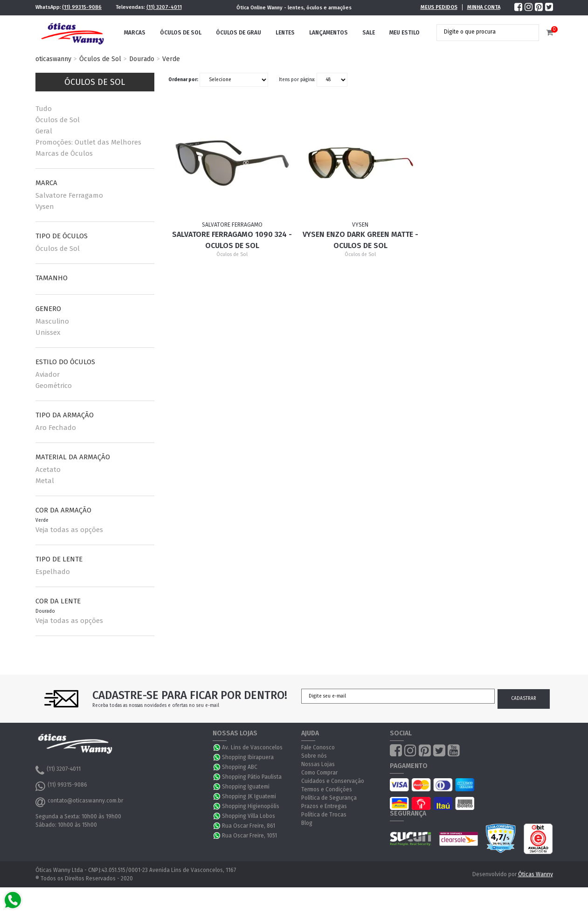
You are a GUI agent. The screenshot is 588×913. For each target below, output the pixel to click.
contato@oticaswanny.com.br (79, 802)
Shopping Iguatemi (246, 787)
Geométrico (54, 386)
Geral (44, 131)
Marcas (135, 33)
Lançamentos (329, 33)
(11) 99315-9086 (82, 7)
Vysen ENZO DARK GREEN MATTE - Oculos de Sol (360, 240)
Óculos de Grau (239, 33)
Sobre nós (314, 756)
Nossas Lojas (318, 764)
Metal (45, 481)
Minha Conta (484, 7)
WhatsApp (217, 747)
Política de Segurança (329, 798)
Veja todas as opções (69, 530)
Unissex (48, 332)
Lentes (285, 33)
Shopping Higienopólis (251, 806)
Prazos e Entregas (324, 806)
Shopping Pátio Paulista (252, 777)
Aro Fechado (56, 428)
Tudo (44, 109)
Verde (171, 59)
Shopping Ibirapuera (248, 757)
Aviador (48, 374)
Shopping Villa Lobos (249, 816)
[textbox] (481, 32)
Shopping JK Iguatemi (249, 796)
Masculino (52, 321)
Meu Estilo (405, 33)
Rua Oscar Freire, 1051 (249, 836)
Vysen (45, 207)
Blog (307, 823)
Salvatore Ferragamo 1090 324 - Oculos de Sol (232, 240)
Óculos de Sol (181, 33)
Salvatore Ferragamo (69, 195)
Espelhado (53, 572)
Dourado (142, 59)
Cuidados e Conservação (333, 781)
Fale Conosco (318, 747)
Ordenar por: (183, 80)
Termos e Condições (327, 789)
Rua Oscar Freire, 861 (249, 826)
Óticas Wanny (536, 874)
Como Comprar (319, 773)
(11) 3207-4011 (164, 7)
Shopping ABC (240, 767)
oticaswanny (53, 59)
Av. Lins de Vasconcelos (252, 747)
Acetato (48, 470)
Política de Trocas (324, 815)
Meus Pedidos (439, 7)
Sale (369, 33)
